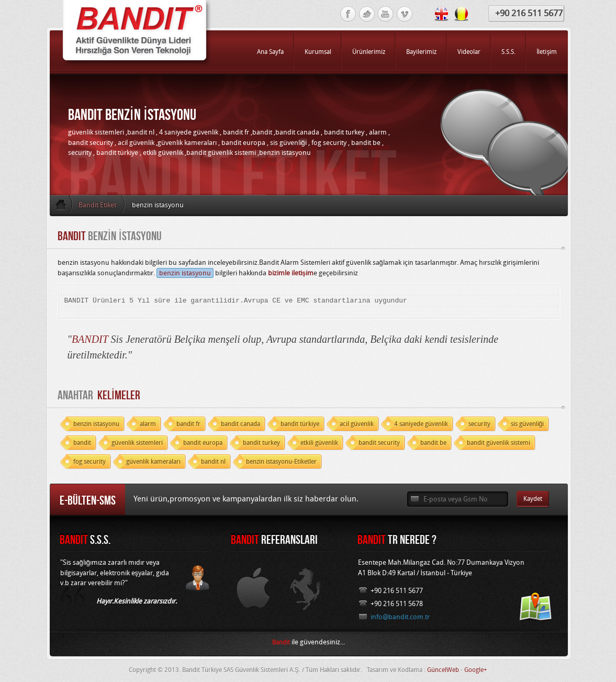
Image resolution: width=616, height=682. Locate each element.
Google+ (476, 670)
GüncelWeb (443, 670)
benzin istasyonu (185, 273)
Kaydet (533, 499)
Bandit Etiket (97, 205)
